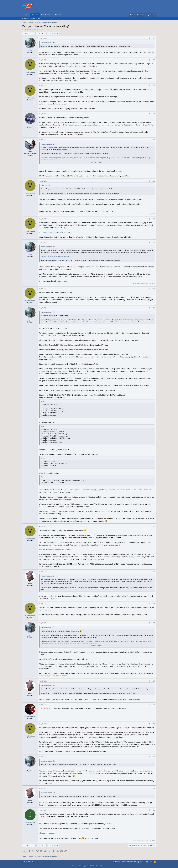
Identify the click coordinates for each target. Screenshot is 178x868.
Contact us (117, 862)
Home (26, 15)
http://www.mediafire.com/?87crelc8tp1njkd (55, 232)
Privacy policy (139, 862)
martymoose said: (46, 43)
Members (59, 15)
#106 (153, 181)
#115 (153, 681)
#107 (153, 219)
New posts (25, 19)
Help (146, 862)
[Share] (149, 38)
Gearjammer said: (46, 761)
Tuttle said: (44, 185)
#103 (153, 86)
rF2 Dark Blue (28, 862)
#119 (153, 788)
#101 (153, 38)
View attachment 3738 (48, 833)
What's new (46, 15)
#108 (153, 242)
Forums (35, 15)
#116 (153, 705)
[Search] (151, 15)
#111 (153, 526)
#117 (153, 724)
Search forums (36, 19)
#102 (153, 60)
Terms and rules (127, 862)
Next (55, 34)
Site (151, 862)
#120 (153, 810)
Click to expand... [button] (97, 162)
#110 (153, 308)
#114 (153, 623)
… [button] (34, 34)
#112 (153, 572)
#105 (153, 140)
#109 (153, 289)
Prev (26, 34)
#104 (153, 114)
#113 (153, 604)
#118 (153, 757)
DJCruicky (27, 30)
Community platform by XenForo (89, 866)
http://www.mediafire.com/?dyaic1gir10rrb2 (55, 550)
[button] (52, 15)
